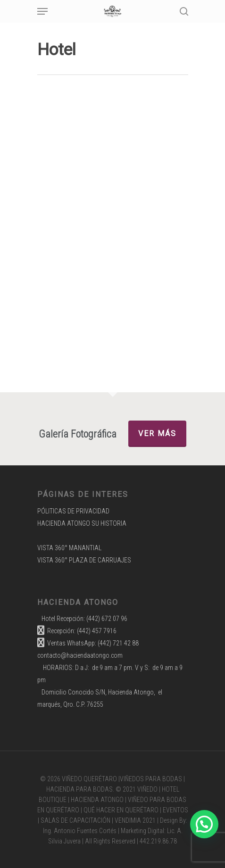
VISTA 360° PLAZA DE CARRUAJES (84, 560)
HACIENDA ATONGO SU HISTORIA (82, 523)
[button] (204, 824)
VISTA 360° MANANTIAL (69, 548)
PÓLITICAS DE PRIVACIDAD (73, 511)
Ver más (157, 434)
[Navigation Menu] (42, 11)
